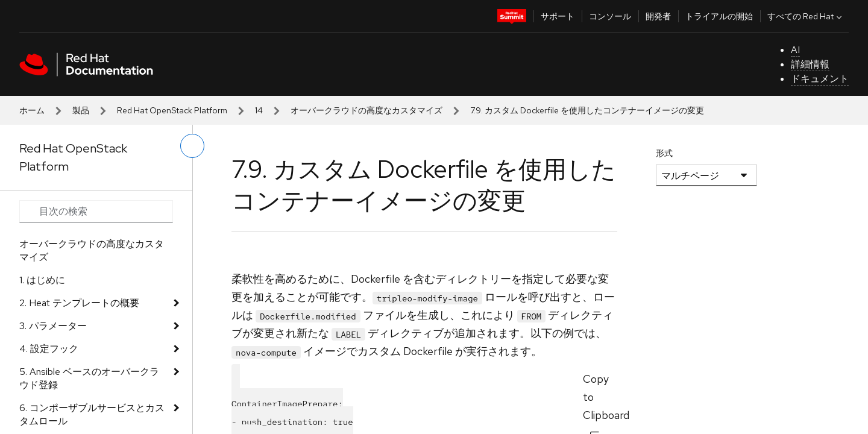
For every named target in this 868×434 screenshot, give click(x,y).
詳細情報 (810, 64)
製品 (81, 110)
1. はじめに (42, 280)
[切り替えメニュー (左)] (192, 146)
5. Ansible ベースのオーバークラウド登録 (89, 378)
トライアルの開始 (719, 16)
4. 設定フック (49, 349)
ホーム (32, 110)
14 (259, 110)
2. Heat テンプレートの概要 (79, 303)
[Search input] (96, 212)
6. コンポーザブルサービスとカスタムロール (92, 414)
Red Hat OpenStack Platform (172, 110)
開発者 (658, 16)
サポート (558, 16)
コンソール (610, 16)
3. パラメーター (53, 326)
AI (795, 50)
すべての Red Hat (806, 16)
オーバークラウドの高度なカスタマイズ (366, 110)
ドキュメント (820, 79)
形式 (664, 153)
